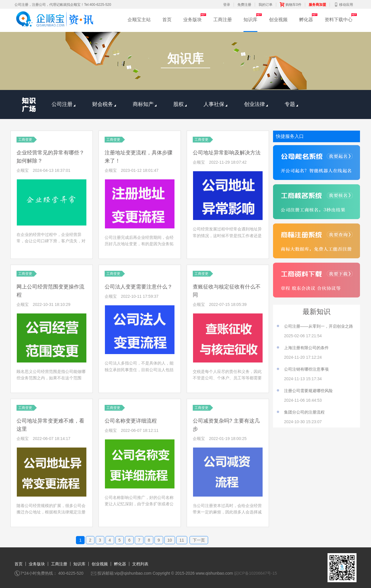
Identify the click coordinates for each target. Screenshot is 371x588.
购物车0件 (291, 5)
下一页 (199, 540)
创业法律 (256, 104)
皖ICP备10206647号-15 (256, 573)
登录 (227, 5)
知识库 (250, 20)
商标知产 (145, 104)
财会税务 (104, 104)
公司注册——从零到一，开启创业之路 (319, 326)
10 (170, 540)
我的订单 (265, 5)
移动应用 (343, 5)
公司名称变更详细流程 (131, 421)
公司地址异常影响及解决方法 (227, 153)
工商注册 (223, 20)
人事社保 (215, 104)
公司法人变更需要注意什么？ (139, 287)
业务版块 (192, 20)
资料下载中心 (339, 20)
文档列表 (140, 564)
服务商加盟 (317, 5)
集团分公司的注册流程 (304, 412)
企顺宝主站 (139, 20)
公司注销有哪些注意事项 (306, 369)
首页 (167, 20)
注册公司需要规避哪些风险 (308, 391)
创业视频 (278, 20)
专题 (291, 104)
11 (182, 540)
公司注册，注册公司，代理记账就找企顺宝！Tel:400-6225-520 (63, 5)
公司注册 (63, 104)
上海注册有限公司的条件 (306, 348)
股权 (180, 104)
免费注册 (244, 5)
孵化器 (306, 20)
